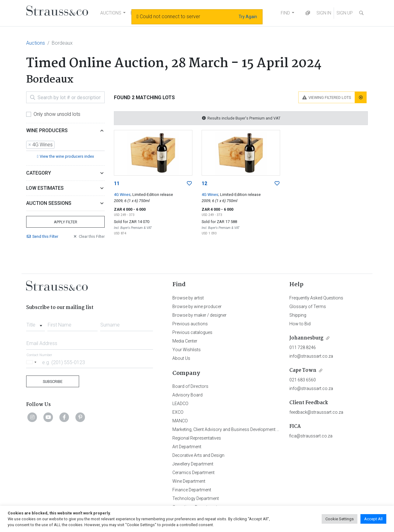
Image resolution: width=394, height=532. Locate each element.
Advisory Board (187, 395)
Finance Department (192, 490)
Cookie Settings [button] (340, 519)
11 (117, 183)
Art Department (187, 447)
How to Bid (300, 324)
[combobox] (65, 145)
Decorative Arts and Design (198, 455)
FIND (285, 13)
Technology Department (196, 498)
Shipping (298, 315)
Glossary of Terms (308, 307)
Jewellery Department (193, 464)
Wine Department (189, 481)
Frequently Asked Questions (316, 298)
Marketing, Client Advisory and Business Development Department (236, 429)
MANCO (180, 421)
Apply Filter (66, 222)
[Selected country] (32, 362)
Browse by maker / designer (199, 315)
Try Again (248, 17)
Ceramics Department (193, 473)
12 (204, 183)
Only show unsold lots (57, 114)
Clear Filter (89, 236)
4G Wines (122, 195)
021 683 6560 (303, 380)
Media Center (185, 341)
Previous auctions (190, 324)
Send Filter (42, 236)
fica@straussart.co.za (311, 436)
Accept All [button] (373, 519)
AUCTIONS (111, 13)
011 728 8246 (303, 347)
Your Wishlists (187, 350)
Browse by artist (188, 298)
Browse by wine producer (197, 307)
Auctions (36, 43)
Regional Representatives (197, 438)
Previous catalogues (192, 332)
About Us (181, 358)
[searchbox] (58, 145)
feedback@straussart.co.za (316, 412)
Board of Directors (190, 386)
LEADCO (180, 404)
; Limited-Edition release (152, 195)
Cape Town (303, 370)
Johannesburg (306, 338)
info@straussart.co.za (311, 356)
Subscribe (53, 382)
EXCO (178, 412)
